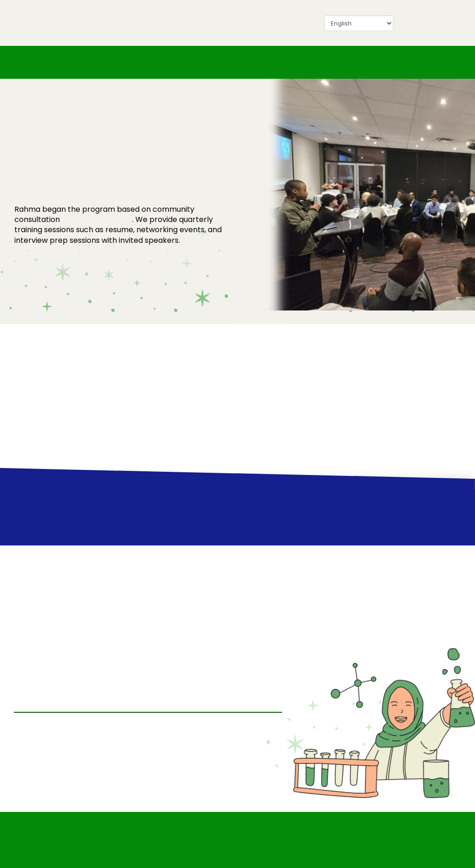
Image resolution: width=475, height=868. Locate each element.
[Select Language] (359, 23)
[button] (376, 62)
